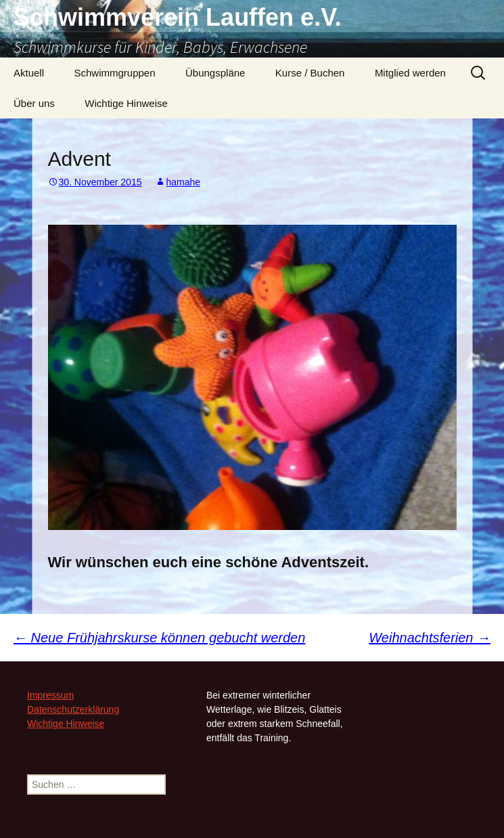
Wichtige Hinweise (126, 103)
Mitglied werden (410, 73)
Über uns (34, 103)
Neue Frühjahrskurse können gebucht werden (159, 638)
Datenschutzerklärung (73, 709)
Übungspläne (215, 73)
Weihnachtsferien (430, 638)
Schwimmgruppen (114, 73)
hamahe (183, 182)
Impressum (50, 695)
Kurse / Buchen (310, 73)
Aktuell (29, 73)
